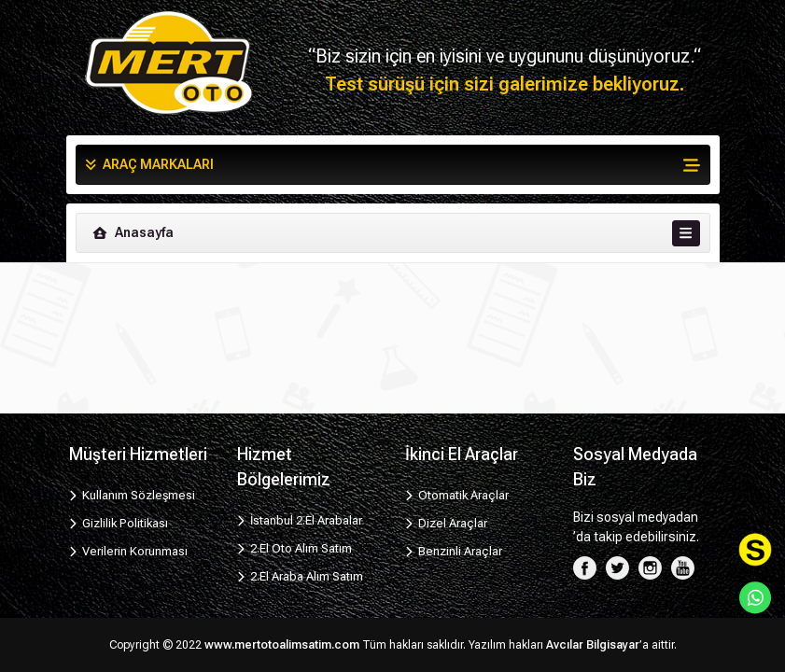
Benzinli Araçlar (454, 551)
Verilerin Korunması (129, 551)
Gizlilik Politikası (119, 523)
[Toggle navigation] (686, 233)
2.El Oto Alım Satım (295, 548)
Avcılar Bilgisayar (593, 645)
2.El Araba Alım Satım (301, 576)
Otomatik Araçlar (457, 495)
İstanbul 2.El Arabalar (300, 520)
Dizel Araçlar (447, 523)
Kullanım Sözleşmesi (133, 495)
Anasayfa (132, 232)
